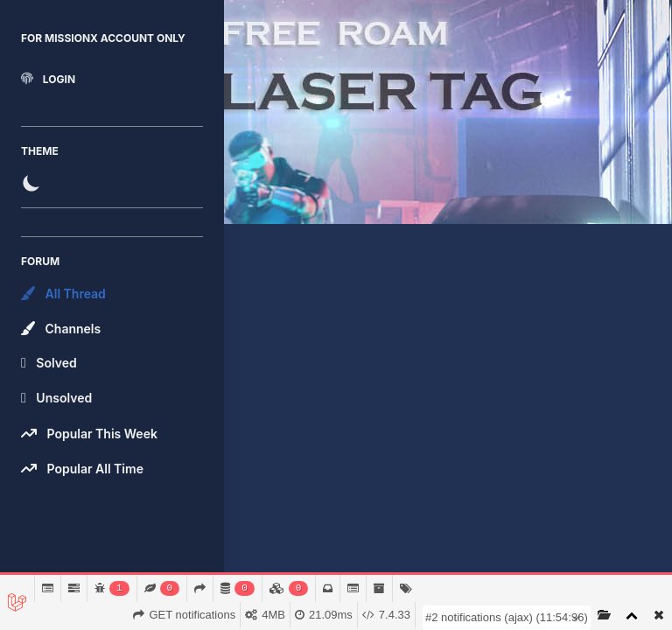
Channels (61, 328)
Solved (49, 363)
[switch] (112, 183)
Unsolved (56, 398)
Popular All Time (82, 468)
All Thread (63, 293)
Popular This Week (89, 433)
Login (48, 79)
